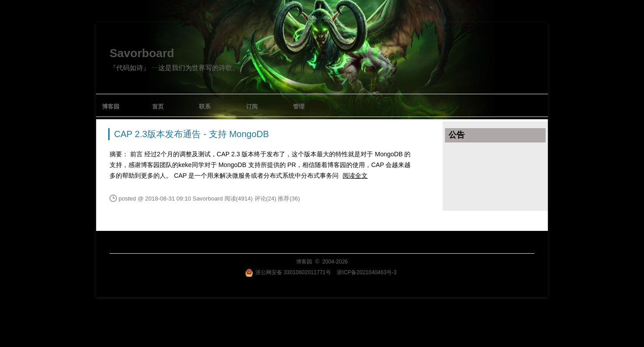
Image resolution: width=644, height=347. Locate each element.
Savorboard (142, 53)
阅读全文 (355, 176)
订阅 (252, 107)
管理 (299, 107)
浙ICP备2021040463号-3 (366, 272)
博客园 (111, 107)
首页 (158, 107)
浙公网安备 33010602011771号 (288, 272)
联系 (205, 107)
